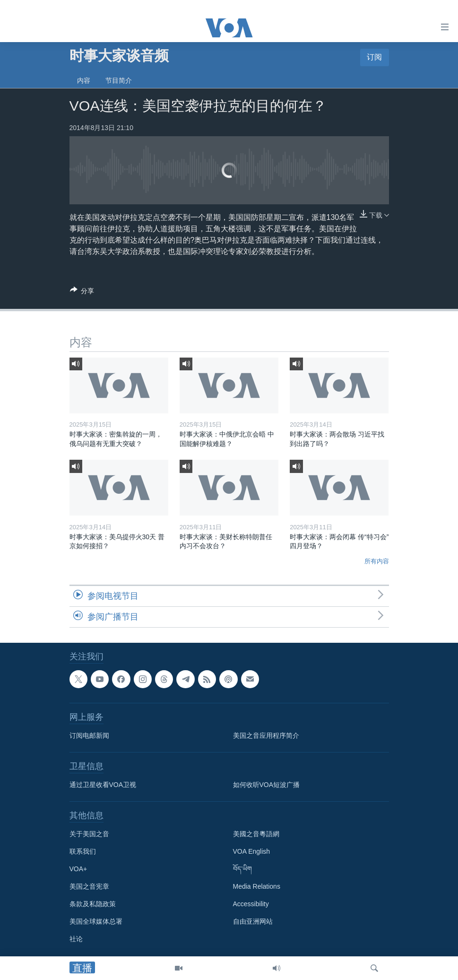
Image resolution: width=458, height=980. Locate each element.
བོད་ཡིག (242, 869)
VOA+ (78, 869)
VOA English (252, 852)
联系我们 (83, 852)
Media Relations (257, 887)
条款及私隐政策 (93, 904)
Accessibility (251, 904)
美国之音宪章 (89, 887)
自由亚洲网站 (253, 922)
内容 (84, 80)
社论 (76, 939)
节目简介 (119, 80)
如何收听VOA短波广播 (267, 785)
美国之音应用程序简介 (266, 736)
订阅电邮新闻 (89, 736)
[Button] (82, 293)
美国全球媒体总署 (96, 922)
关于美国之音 (89, 834)
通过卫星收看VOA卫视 (103, 785)
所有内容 (377, 561)
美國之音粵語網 (256, 834)
